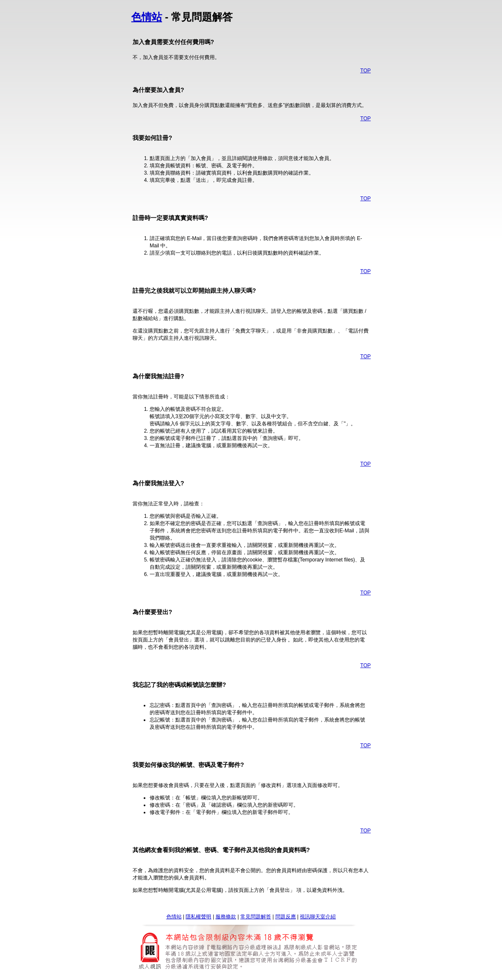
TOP (366, 71)
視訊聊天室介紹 (318, 917)
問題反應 (286, 917)
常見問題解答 (256, 917)
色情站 (147, 17)
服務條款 (226, 917)
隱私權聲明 (198, 917)
